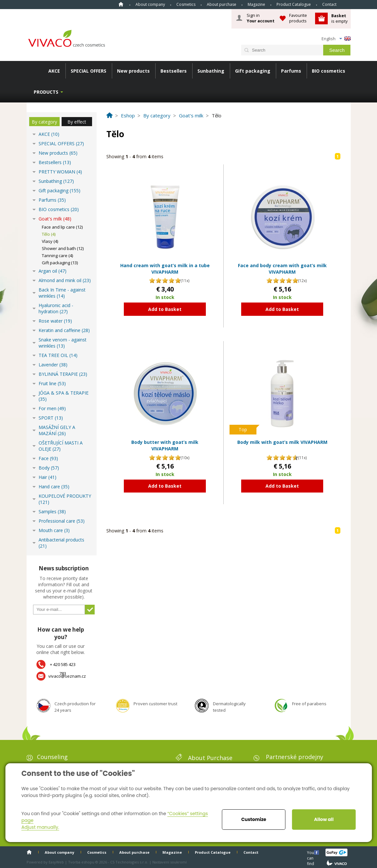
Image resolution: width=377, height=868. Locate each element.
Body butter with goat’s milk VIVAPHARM (165, 445)
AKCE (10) (49, 134)
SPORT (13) (51, 418)
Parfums (291, 71)
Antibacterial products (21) (61, 543)
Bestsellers (174, 71)
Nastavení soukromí (170, 862)
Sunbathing (211, 71)
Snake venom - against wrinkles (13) (63, 343)
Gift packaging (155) (59, 190)
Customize (254, 819)
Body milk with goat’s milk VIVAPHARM (282, 442)
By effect (77, 122)
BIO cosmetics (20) (59, 209)
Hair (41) (47, 477)
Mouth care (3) (54, 530)
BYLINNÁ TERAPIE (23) (63, 374)
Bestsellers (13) (55, 162)
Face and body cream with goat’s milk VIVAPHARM (282, 269)
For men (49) (52, 408)
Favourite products (298, 18)
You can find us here (311, 852)
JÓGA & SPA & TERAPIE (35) (64, 396)
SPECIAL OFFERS (88, 71)
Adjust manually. (40, 827)
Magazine (256, 4)
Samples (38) (52, 511)
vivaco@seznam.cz (67, 676)
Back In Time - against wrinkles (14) (62, 293)
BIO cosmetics (329, 71)
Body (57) (49, 468)
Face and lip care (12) (62, 227)
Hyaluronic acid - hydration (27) (56, 308)
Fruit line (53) (52, 383)
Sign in (261, 18)
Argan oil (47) (53, 271)
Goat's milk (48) (55, 219)
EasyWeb (56, 862)
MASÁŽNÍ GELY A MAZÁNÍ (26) (57, 430)
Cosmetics (186, 4)
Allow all (324, 819)
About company (150, 4)
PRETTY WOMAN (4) (60, 172)
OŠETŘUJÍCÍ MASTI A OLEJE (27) (61, 446)
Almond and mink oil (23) (65, 280)
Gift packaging (253, 71)
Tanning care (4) (57, 256)
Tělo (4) (49, 234)
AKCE (54, 71)
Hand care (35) (54, 487)
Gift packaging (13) (60, 263)
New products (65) (58, 153)
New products (133, 71)
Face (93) (48, 458)
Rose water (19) (55, 321)
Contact (329, 4)
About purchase (222, 4)
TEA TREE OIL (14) (58, 355)
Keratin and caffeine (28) (64, 330)
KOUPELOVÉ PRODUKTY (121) (65, 499)
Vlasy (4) (50, 241)
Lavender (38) (53, 365)
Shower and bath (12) (63, 248)
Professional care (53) (62, 521)
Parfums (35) (52, 200)
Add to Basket (165, 309)
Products (46, 92)
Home (121, 4)
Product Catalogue (294, 4)
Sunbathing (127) (56, 181)
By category (44, 122)
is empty (339, 18)
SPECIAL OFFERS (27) (61, 143)
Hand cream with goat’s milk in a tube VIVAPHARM (165, 269)
